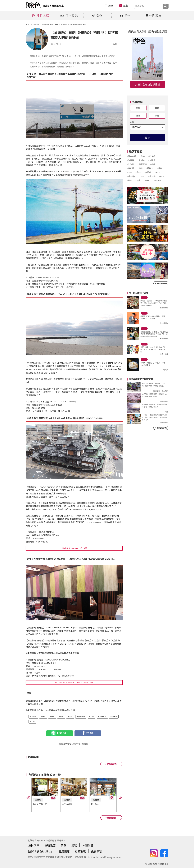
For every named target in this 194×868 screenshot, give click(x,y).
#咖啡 (138, 172)
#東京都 (152, 156)
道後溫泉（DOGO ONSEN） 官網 (74, 548)
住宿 (138, 108)
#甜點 (159, 168)
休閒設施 (88, 845)
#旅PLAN (157, 180)
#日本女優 (132, 156)
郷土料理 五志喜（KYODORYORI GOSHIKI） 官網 (74, 682)
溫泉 (44, 717)
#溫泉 (129, 172)
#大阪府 (152, 160)
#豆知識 (131, 168)
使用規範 (64, 851)
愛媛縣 (34, 717)
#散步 (129, 180)
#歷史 (147, 180)
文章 (125, 6)
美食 (71, 717)
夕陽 (92, 717)
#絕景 (140, 168)
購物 (138, 116)
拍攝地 (115, 717)
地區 (132, 122)
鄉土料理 (103, 717)
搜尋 (148, 138)
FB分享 (90, 733)
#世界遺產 (132, 176)
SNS (33, 722)
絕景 (53, 717)
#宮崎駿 (148, 172)
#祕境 (161, 176)
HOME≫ (29, 24)
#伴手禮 (152, 176)
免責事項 (97, 851)
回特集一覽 (161, 283)
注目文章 (34, 845)
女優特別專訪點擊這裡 (148, 84)
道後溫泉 (82, 717)
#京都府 (141, 160)
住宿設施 (50, 845)
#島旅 (142, 156)
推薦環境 (80, 851)
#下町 (142, 176)
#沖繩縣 (131, 160)
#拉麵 (153, 164)
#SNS (157, 172)
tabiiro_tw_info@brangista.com (104, 857)
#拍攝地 (150, 168)
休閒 (157, 116)
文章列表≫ (37, 24)
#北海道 (131, 164)
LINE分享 (62, 733)
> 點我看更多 (111, 764)
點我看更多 (161, 428)
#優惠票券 (142, 164)
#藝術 (138, 180)
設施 (111, 6)
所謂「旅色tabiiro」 (41, 851)
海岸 (62, 717)
